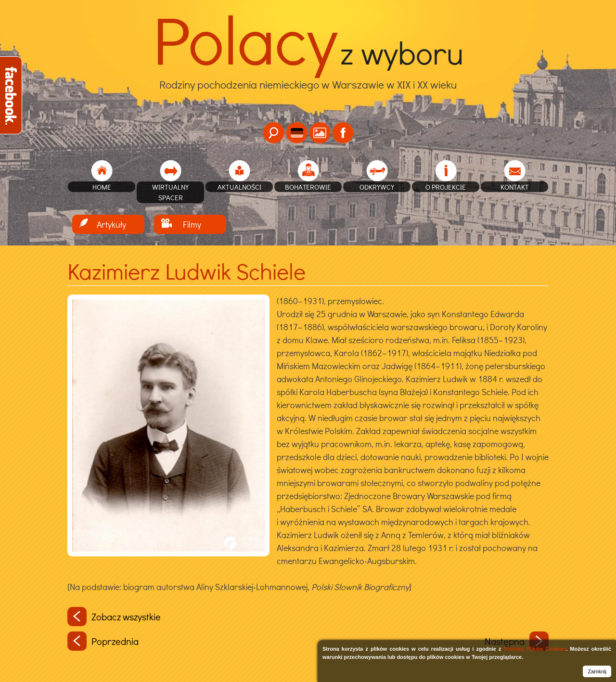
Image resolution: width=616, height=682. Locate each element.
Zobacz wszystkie (114, 617)
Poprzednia (103, 641)
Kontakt (515, 187)
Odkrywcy (377, 187)
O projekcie (446, 187)
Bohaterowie (308, 187)
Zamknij (597, 671)
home (102, 187)
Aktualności (239, 187)
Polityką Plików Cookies (535, 649)
